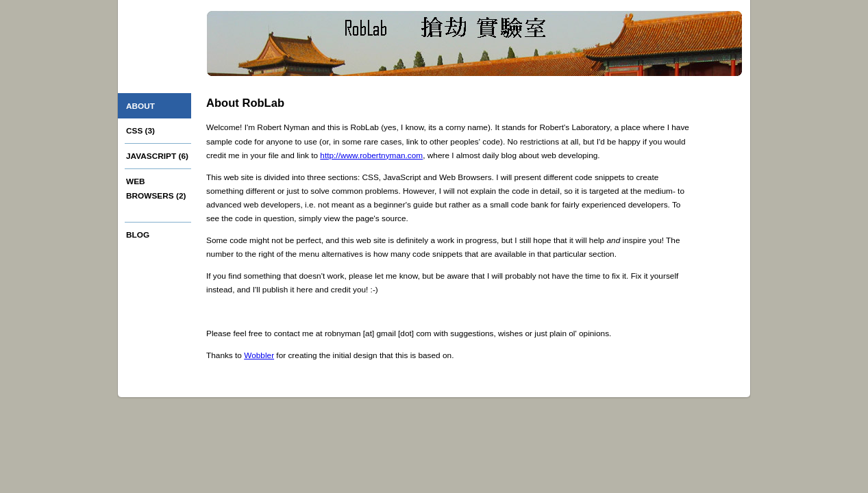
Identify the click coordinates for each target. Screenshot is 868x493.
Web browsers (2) (156, 188)
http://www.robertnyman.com (371, 155)
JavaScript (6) (157, 156)
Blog (138, 235)
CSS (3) (140, 131)
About (140, 106)
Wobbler (259, 355)
